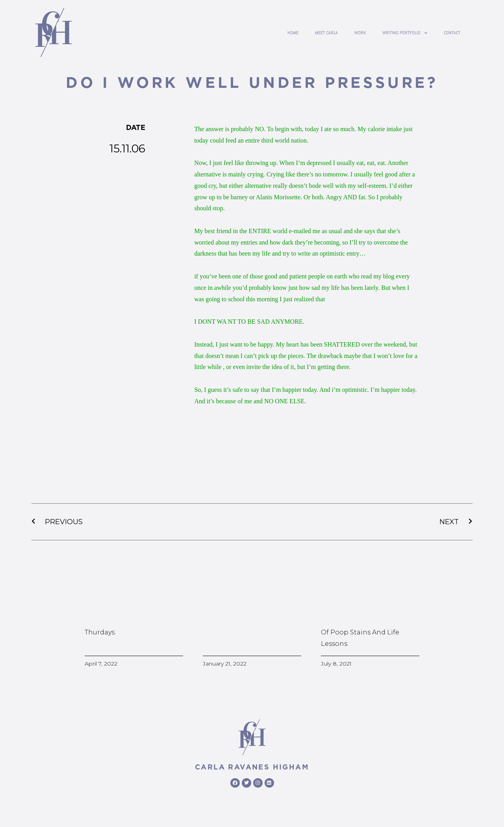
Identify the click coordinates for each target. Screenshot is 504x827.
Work (360, 33)
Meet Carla (326, 33)
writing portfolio (405, 33)
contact (452, 33)
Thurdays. (100, 632)
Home (293, 33)
